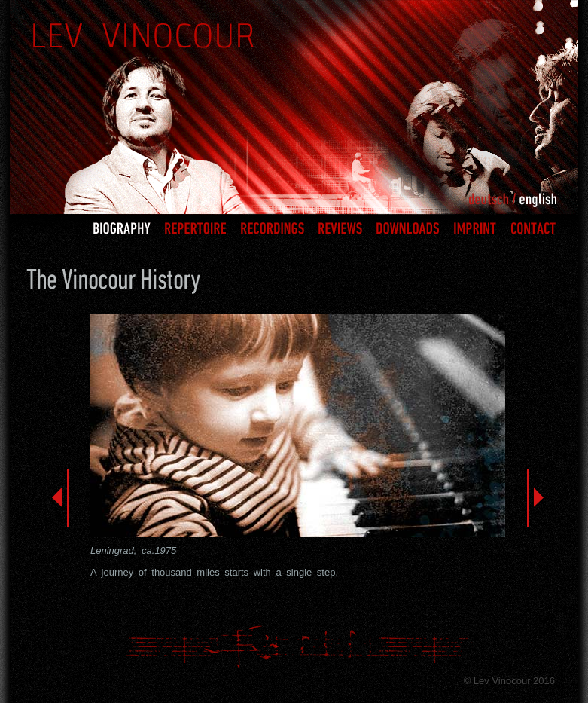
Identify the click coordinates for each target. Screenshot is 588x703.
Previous (60, 498)
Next (535, 498)
